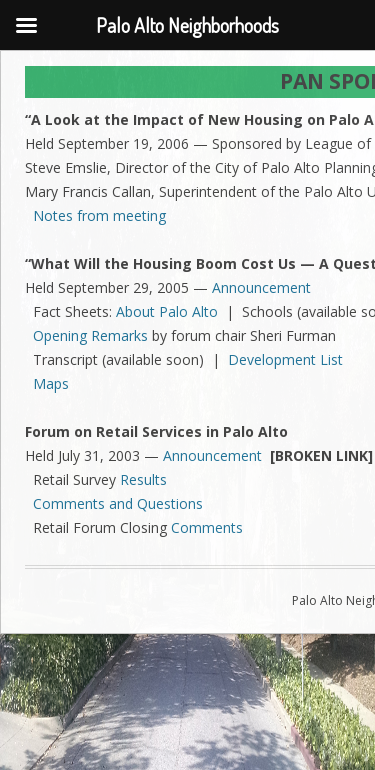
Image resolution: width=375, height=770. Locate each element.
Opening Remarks (90, 335)
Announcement (261, 287)
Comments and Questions (118, 503)
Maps (51, 383)
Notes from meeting (99, 215)
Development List (285, 359)
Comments (207, 527)
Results (143, 479)
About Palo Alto (167, 311)
